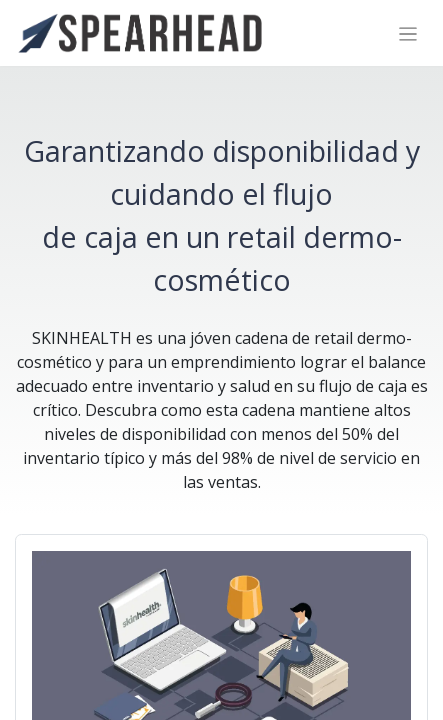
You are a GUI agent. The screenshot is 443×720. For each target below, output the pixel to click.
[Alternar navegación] (408, 33)
